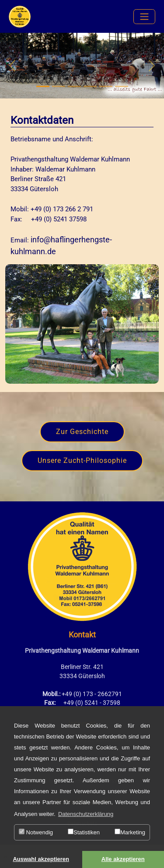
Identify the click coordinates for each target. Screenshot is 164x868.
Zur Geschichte (82, 432)
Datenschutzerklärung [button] (86, 814)
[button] (12, 66)
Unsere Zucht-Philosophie (82, 460)
